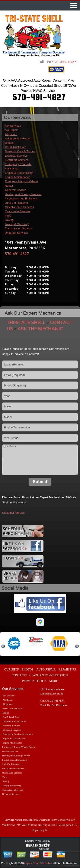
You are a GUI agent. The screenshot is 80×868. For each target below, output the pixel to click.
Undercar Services (16, 233)
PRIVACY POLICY (34, 681)
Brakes (9, 143)
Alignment (11, 134)
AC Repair (11, 130)
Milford (33, 820)
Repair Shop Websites (38, 863)
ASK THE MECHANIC (40, 329)
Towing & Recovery (17, 224)
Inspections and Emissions (21, 198)
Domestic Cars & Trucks (20, 151)
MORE (54, 681)
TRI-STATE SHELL (26, 323)
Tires (8, 216)
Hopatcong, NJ (40, 830)
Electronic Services (17, 160)
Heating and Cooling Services (23, 194)
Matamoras (21, 820)
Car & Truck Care (16, 147)
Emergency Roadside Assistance (18, 734)
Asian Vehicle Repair (18, 138)
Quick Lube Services (18, 211)
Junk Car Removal (16, 203)
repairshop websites (38, 847)
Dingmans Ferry (48, 820)
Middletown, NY (11, 825)
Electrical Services (16, 156)
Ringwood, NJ (69, 825)
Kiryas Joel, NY (51, 825)
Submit (40, 482)
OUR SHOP (11, 670)
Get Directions (59, 705)
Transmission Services (19, 228)
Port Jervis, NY (66, 820)
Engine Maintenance (18, 177)
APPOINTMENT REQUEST (51, 675)
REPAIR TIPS (67, 670)
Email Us (45, 705)
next (77, 646)
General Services (16, 190)
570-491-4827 (64, 62)
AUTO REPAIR (46, 670)
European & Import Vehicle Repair (19, 747)
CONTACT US (21, 675)
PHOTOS (28, 670)
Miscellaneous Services (19, 207)
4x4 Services (13, 126)
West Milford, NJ (31, 825)
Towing (9, 220)
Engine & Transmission (19, 173)
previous (3, 646)
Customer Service (13, 513)
